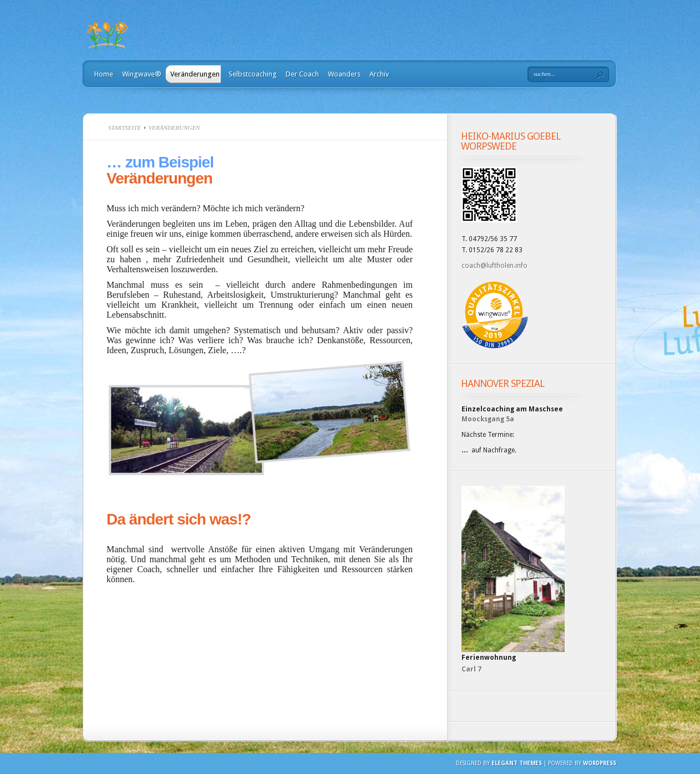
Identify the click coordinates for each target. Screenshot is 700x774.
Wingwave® (142, 74)
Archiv (379, 74)
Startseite (125, 128)
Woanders (344, 74)
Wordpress (600, 763)
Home (104, 74)
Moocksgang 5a (488, 419)
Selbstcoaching (253, 74)
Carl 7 (471, 669)
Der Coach (302, 74)
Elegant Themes (517, 763)
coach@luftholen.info (494, 266)
